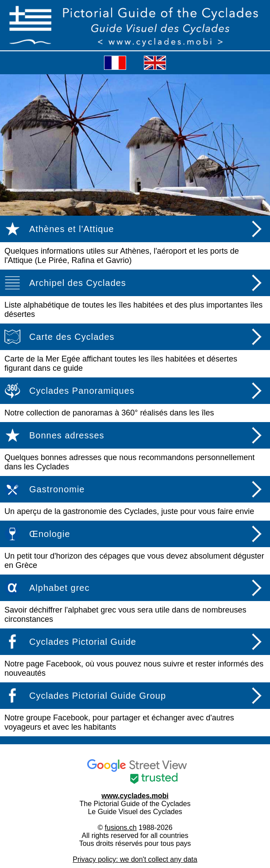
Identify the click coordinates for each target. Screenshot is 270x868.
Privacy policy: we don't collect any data (135, 859)
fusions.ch (121, 828)
